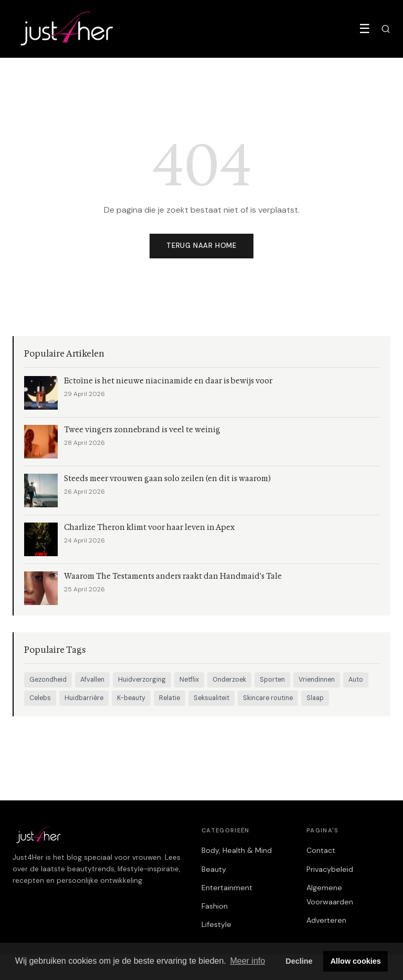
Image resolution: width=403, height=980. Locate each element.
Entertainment (227, 888)
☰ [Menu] (365, 29)
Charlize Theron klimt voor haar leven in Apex (149, 528)
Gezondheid (48, 680)
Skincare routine (268, 698)
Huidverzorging (142, 680)
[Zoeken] (386, 29)
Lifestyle (216, 924)
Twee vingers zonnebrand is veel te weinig (142, 430)
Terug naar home (201, 246)
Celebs (40, 698)
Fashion (215, 906)
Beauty (214, 869)
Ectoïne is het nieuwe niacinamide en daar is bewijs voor (168, 381)
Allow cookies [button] (356, 961)
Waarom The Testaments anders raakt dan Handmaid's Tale (173, 576)
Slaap (315, 698)
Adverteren (326, 920)
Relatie (169, 698)
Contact (321, 850)
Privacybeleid (330, 869)
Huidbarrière (84, 698)
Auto (356, 680)
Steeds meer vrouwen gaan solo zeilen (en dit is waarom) (167, 479)
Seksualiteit (211, 698)
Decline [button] (299, 961)
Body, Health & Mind (237, 850)
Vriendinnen (317, 680)
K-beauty (131, 698)
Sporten (272, 680)
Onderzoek (229, 680)
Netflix (189, 680)
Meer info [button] (247, 961)
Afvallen (92, 680)
